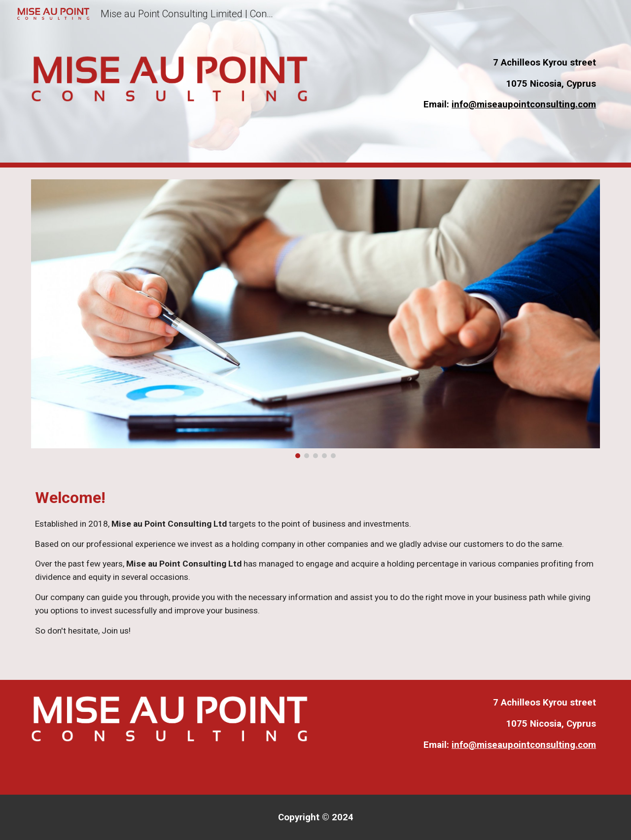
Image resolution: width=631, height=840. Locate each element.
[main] (461, 84)
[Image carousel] (315, 319)
